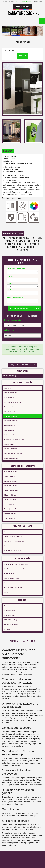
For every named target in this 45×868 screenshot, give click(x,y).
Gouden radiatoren (10, 500)
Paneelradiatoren (10, 425)
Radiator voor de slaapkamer (13, 588)
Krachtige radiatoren (11, 449)
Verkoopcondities (10, 615)
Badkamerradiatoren (11, 393)
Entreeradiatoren (10, 574)
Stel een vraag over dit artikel (13, 234)
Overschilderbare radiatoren (13, 537)
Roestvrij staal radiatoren (12, 509)
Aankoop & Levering (11, 620)
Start (16, 2)
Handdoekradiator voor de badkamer (16, 569)
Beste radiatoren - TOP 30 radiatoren (16, 564)
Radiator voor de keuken (12, 578)
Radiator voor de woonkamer (13, 583)
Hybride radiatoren (10, 444)
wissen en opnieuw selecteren (24, 308)
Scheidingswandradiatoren (13, 551)
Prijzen (22, 56)
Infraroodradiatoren (10, 546)
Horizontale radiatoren (11, 421)
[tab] (8, 151)
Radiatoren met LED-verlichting (14, 541)
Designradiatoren (10, 412)
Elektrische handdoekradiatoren (14, 440)
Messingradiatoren (10, 476)
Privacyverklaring (10, 611)
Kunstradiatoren (9, 532)
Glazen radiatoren (10, 495)
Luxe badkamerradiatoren (12, 402)
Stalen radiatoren (10, 518)
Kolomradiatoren (9, 430)
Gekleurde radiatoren (11, 490)
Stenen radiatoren (10, 514)
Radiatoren (8, 388)
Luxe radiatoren (9, 397)
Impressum (8, 629)
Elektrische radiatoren (11, 435)
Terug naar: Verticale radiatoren (22, 365)
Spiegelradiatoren (10, 504)
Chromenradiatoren (10, 486)
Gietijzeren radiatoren (11, 481)
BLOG (6, 592)
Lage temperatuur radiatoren (13, 453)
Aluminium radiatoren (11, 472)
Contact (7, 606)
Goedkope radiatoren (11, 458)
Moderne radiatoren (10, 407)
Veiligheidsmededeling (11, 624)
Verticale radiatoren (26, 2)
